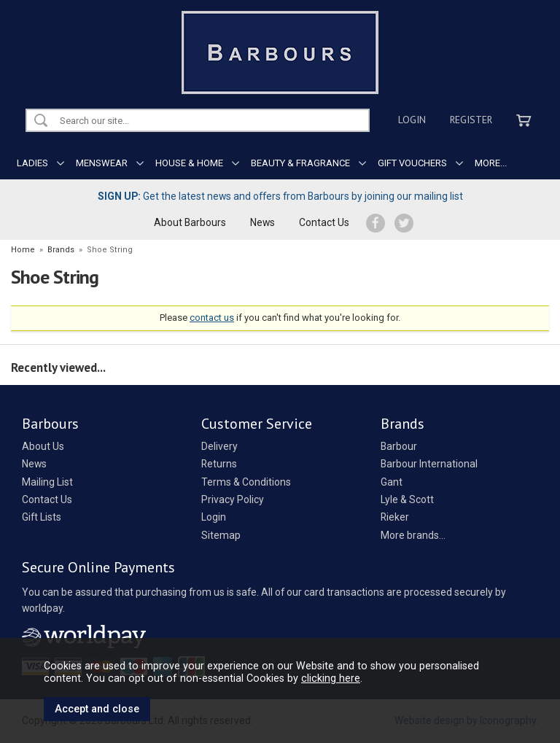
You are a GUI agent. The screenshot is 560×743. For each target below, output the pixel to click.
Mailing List (47, 482)
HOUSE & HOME (189, 163)
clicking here (331, 678)
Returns (219, 464)
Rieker (395, 517)
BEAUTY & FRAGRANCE (300, 163)
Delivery (219, 446)
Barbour (399, 446)
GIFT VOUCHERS (412, 163)
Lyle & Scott (407, 499)
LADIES (32, 163)
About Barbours (190, 222)
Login (412, 120)
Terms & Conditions (246, 482)
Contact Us (324, 222)
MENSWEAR (102, 163)
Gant (392, 482)
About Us (43, 446)
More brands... (413, 535)
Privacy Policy (233, 499)
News (262, 222)
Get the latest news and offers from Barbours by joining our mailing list (280, 196)
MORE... (491, 163)
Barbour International (429, 464)
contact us (212, 318)
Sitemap (221, 535)
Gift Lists (42, 517)
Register (471, 120)
